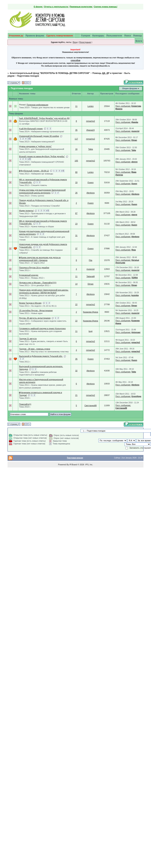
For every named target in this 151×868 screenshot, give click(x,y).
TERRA (134, 278)
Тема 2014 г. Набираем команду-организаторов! (42, 131)
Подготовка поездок (28, 76)
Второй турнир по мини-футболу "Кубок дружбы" (42, 156)
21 (76, 395)
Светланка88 (91, 405)
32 (76, 371)
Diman (134, 140)
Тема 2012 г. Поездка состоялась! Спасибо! (39, 206)
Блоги (139, 41)
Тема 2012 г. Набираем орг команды (36, 174)
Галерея (86, 36)
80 (76, 172)
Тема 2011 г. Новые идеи (31, 313)
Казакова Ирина (91, 312)
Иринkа (135, 122)
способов (75, 60)
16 (76, 149)
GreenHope (136, 396)
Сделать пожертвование (60, 36)
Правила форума (35, 36)
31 (76, 235)
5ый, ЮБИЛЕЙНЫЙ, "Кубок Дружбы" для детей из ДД (44, 118)
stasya (134, 215)
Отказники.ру (16, 36)
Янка (134, 250)
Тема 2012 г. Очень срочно (32, 196)
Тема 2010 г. (25, 398)
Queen (90, 182)
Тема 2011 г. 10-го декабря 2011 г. (35, 285)
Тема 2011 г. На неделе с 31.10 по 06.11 (38, 306)
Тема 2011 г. (25, 270)
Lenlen (90, 106)
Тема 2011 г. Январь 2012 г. (32, 278)
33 (76, 182)
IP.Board (73, 465)
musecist (135, 131)
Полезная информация (37, 105)
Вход (75, 42)
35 (76, 130)
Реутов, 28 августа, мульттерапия (35, 318)
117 (76, 139)
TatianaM (90, 276)
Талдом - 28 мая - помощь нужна (35, 349)
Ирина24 (90, 130)
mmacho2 (91, 121)
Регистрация (85, 42)
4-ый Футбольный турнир (31, 129)
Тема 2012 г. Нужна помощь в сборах (37, 226)
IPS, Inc (89, 465)
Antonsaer (136, 332)
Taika (91, 149)
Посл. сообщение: (123, 106)
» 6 (29, 139)
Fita (91, 260)
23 (76, 224)
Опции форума (130, 88)
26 (76, 193)
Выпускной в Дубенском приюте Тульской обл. (41, 356)
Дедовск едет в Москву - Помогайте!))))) (38, 283)
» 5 (63, 171)
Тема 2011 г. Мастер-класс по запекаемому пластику (44, 352)
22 (76, 304)
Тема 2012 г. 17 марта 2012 (32, 263)
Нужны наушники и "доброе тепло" (35, 146)
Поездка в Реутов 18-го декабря (34, 268)
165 (76, 161)
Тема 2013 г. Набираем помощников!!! (37, 142)
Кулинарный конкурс (29, 275)
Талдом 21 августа (28, 339)
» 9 (29, 159)
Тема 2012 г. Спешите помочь (33, 185)
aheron (134, 162)
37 (76, 248)
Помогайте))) (25, 404)
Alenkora (90, 193)
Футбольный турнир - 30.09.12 (35, 171)
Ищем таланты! (26, 211)
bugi (90, 331)
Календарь (98, 36)
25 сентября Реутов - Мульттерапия (36, 310)
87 (76, 213)
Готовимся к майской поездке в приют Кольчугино (42, 328)
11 (76, 106)
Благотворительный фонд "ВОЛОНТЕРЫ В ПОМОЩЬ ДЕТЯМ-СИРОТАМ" (50, 73)
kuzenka (135, 295)
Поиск (128, 36)
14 (76, 284)
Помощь (138, 36)
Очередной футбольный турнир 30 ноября (39, 136)
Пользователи (114, 36)
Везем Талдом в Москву (30, 303)
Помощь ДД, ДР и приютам (107, 73)
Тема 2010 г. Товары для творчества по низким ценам (44, 107)
